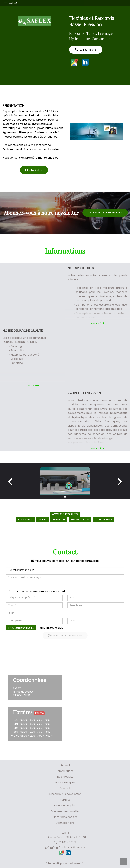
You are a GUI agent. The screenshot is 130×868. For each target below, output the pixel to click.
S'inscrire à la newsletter (65, 794)
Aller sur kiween (73, 847)
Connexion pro (65, 823)
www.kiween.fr (75, 863)
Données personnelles (65, 811)
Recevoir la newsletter (105, 213)
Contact (65, 788)
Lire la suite (34, 170)
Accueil (65, 765)
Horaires (65, 800)
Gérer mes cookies (65, 817)
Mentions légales (65, 806)
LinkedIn (85, 62)
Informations (65, 771)
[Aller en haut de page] (123, 861)
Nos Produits (65, 777)
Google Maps (74, 62)
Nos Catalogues (65, 782)
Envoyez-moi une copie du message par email (37, 591)
